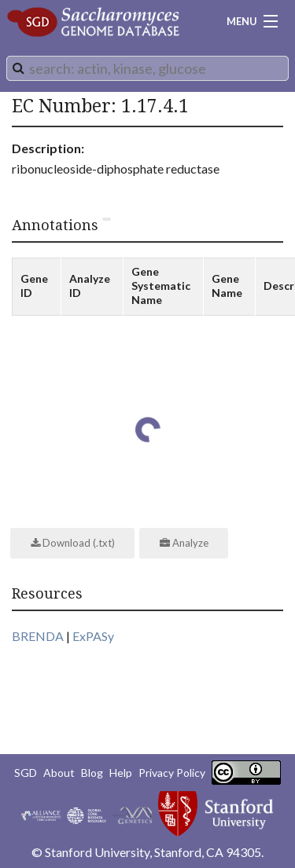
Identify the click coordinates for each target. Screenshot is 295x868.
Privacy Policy (172, 773)
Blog (92, 773)
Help (121, 773)
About (59, 773)
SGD (26, 773)
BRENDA (38, 636)
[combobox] (147, 68)
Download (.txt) (73, 543)
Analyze (184, 543)
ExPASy (93, 636)
